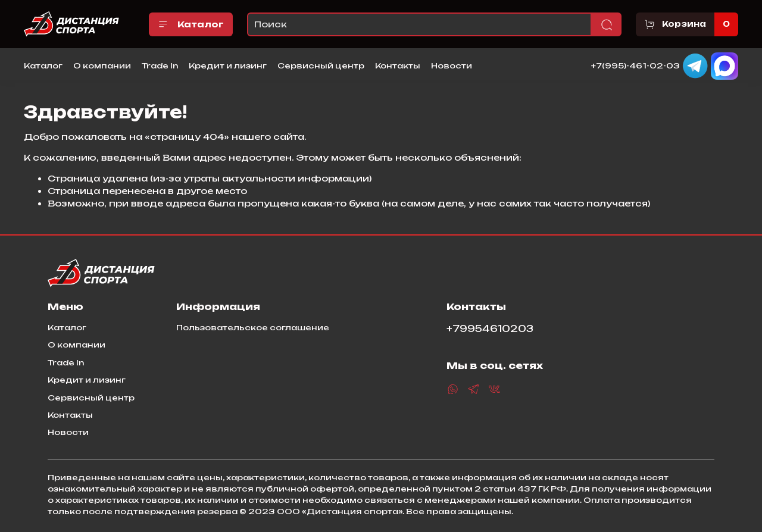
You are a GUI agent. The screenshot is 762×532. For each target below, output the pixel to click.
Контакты (398, 65)
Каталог (191, 24)
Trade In (160, 65)
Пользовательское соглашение (253, 327)
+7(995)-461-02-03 (635, 65)
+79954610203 (490, 329)
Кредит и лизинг (228, 65)
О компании (102, 65)
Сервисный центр (321, 65)
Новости (452, 65)
